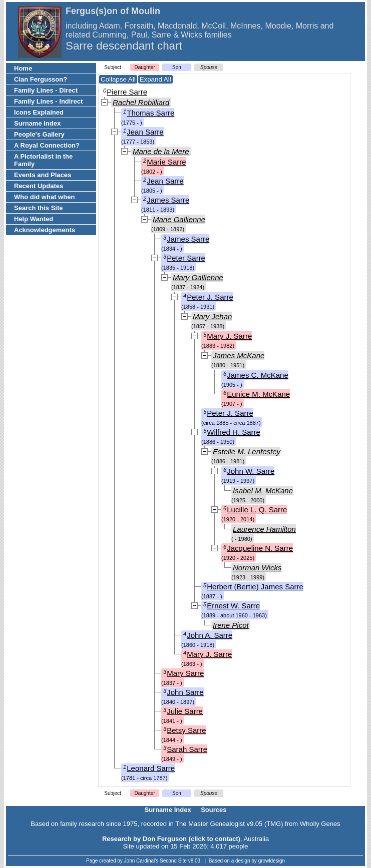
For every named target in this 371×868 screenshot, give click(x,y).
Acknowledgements (45, 230)
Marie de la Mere (161, 151)
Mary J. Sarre (229, 336)
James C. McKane (258, 375)
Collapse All (118, 79)
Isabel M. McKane (263, 491)
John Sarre (185, 692)
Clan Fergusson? (41, 79)
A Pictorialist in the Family (43, 160)
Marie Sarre (166, 162)
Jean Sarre (145, 132)
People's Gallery (39, 134)
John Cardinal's (141, 861)
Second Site (173, 861)
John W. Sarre (251, 471)
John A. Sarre (210, 635)
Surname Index (37, 123)
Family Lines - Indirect (48, 101)
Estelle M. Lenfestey (247, 452)
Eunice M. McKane (258, 394)
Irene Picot (231, 625)
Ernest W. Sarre (233, 606)
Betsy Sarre (186, 730)
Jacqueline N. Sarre (260, 548)
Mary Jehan (212, 316)
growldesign (272, 861)
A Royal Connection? (47, 145)
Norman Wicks (257, 568)
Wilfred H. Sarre (234, 432)
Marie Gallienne (179, 219)
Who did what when (44, 197)
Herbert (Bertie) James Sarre (255, 587)
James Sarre (168, 200)
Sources (214, 810)
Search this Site (39, 208)
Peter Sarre (186, 258)
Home (23, 68)
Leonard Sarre (151, 768)
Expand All (155, 79)
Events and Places (43, 175)
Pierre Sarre (127, 92)
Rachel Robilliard (141, 102)
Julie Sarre (185, 711)
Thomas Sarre (150, 113)
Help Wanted (34, 219)
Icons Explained (39, 112)
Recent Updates (39, 186)
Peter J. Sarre (210, 297)
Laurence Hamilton (264, 529)
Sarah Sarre (187, 749)
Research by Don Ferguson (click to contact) (171, 839)
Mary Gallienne (198, 277)
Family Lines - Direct (46, 90)
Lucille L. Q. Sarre (257, 510)
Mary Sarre (185, 673)
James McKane (239, 355)
